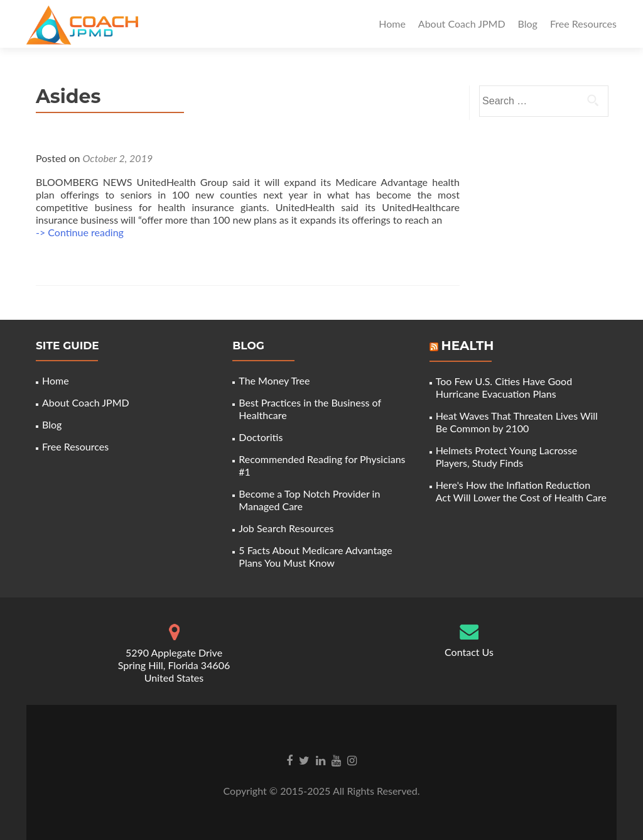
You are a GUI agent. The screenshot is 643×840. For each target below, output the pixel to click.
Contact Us (469, 652)
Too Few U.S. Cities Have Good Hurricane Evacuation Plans (504, 387)
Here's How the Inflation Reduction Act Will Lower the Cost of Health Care (521, 491)
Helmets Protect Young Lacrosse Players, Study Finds (507, 456)
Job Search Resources (286, 528)
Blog (528, 24)
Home (392, 24)
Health (467, 346)
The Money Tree (274, 380)
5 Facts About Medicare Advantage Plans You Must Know (315, 556)
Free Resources (583, 24)
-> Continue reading (80, 232)
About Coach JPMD (462, 24)
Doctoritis (261, 437)
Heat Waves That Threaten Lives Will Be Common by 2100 (517, 422)
